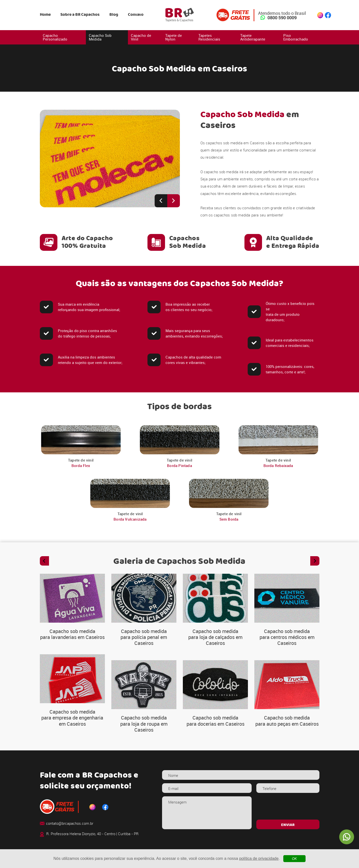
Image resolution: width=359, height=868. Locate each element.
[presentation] (288, 806)
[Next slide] (174, 201)
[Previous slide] (161, 201)
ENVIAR (288, 825)
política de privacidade (259, 858)
